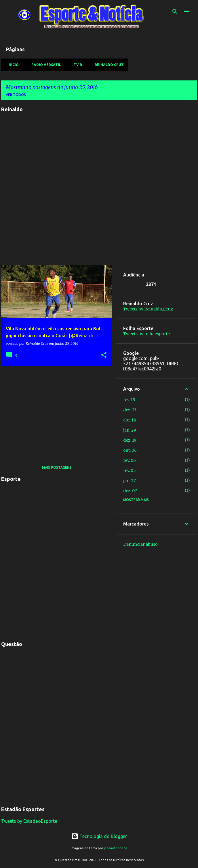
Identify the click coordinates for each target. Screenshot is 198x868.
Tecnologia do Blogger (99, 836)
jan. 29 (130, 430)
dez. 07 (130, 491)
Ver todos (16, 95)
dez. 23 (130, 410)
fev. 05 (130, 470)
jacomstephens (116, 848)
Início (11, 65)
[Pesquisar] (175, 12)
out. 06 (130, 450)
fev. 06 (130, 460)
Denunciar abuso (140, 544)
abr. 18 (130, 420)
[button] (104, 355)
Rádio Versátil (44, 65)
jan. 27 (130, 481)
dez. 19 (130, 440)
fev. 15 (129, 400)
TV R (76, 65)
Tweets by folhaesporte (146, 334)
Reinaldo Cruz (107, 65)
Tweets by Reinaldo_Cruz (148, 309)
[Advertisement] (54, 411)
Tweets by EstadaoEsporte (29, 821)
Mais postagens (57, 467)
